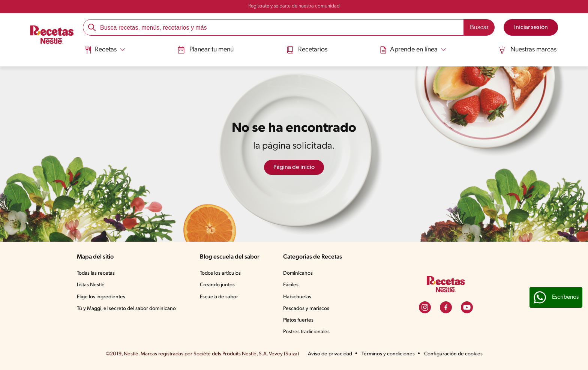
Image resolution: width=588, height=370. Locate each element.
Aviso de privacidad (330, 354)
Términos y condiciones (388, 354)
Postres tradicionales (306, 332)
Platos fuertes (298, 320)
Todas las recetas (96, 273)
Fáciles (291, 285)
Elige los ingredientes (101, 297)
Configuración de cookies (453, 354)
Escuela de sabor (219, 297)
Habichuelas (297, 297)
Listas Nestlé (91, 285)
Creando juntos (217, 285)
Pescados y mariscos (306, 309)
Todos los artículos (220, 273)
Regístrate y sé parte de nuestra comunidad (294, 6)
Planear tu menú (205, 50)
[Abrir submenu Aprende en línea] (413, 50)
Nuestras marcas (527, 50)
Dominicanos (298, 273)
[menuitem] (105, 53)
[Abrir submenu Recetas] (105, 50)
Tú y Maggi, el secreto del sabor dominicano (126, 309)
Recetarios (307, 50)
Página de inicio (294, 167)
